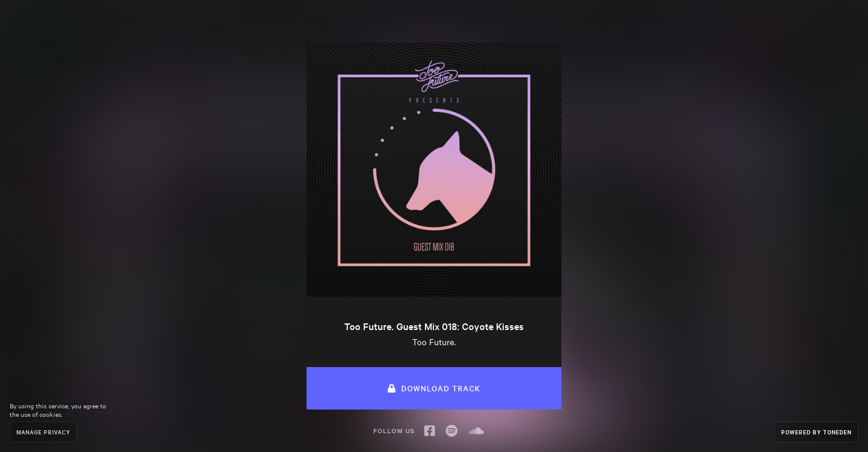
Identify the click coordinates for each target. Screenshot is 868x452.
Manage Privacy (43, 432)
